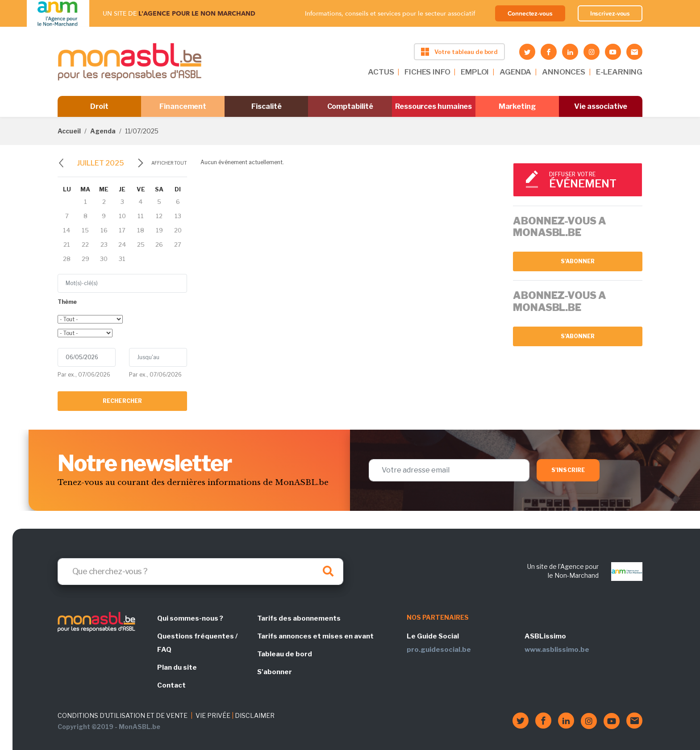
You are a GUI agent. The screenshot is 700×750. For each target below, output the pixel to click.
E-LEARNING (619, 72)
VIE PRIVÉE (213, 715)
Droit (99, 106)
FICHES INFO (427, 72)
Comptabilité (350, 106)
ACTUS (381, 72)
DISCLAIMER (255, 715)
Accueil (69, 131)
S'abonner (578, 261)
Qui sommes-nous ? (190, 618)
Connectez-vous (530, 13)
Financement (183, 106)
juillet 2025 (100, 163)
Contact (171, 685)
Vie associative (601, 106)
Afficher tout (169, 163)
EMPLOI (475, 72)
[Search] (200, 572)
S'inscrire (568, 470)
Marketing (517, 106)
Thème (67, 302)
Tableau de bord (285, 654)
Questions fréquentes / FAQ (197, 643)
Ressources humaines (433, 106)
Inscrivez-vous (610, 13)
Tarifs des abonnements (299, 618)
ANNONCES (564, 72)
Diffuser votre (592, 180)
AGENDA (515, 72)
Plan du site (177, 667)
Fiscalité (266, 106)
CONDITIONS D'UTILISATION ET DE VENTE (123, 715)
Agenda (103, 131)
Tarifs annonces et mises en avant (315, 636)
